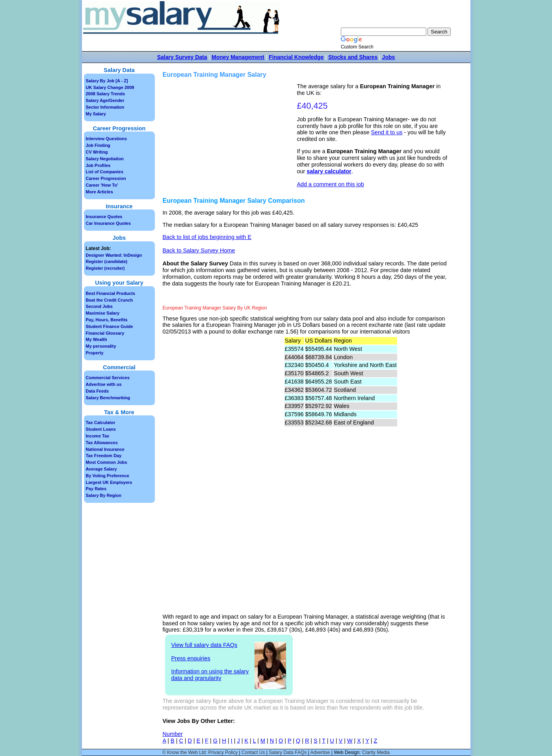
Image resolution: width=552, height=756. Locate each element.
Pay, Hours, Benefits (107, 320)
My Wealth (97, 339)
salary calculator (329, 171)
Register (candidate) (107, 261)
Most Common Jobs (107, 462)
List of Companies (105, 172)
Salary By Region (104, 495)
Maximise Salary (103, 313)
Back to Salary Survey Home (199, 250)
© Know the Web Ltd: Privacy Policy (200, 752)
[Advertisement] (231, 138)
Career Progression (106, 178)
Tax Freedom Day (104, 456)
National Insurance (105, 449)
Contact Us (253, 752)
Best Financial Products (111, 293)
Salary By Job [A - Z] (107, 81)
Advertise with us (104, 384)
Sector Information (105, 107)
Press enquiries (191, 658)
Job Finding (98, 145)
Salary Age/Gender (105, 100)
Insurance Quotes (104, 217)
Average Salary (101, 469)
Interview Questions (107, 139)
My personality (101, 346)
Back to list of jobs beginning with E (207, 237)
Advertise (320, 752)
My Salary (96, 114)
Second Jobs (99, 306)
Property (95, 353)
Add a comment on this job (331, 184)
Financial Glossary (105, 333)
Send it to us (387, 132)
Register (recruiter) (105, 268)
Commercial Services (108, 378)
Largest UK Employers (109, 482)
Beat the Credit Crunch (110, 300)
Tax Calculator (101, 422)
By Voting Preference (108, 476)
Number (173, 734)
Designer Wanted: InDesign (114, 255)
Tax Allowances (102, 443)
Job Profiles (98, 165)
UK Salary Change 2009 (110, 87)
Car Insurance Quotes (108, 223)
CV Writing (97, 152)
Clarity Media (376, 752)
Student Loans (101, 429)
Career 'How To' (102, 185)
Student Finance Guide (110, 326)
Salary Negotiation (105, 159)
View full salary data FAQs (204, 645)
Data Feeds (98, 391)
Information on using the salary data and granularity (210, 675)
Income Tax (98, 436)
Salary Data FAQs (288, 752)
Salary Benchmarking (108, 398)
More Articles (99, 192)
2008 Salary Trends (106, 94)
